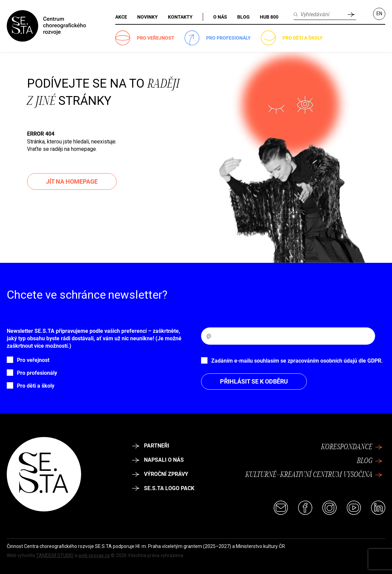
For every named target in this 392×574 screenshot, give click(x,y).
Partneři (151, 446)
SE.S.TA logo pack (163, 488)
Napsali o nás (158, 460)
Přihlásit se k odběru (254, 381)
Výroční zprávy (160, 474)
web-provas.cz (94, 555)
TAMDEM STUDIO (55, 555)
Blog (370, 461)
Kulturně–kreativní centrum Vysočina (314, 475)
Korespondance (352, 447)
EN (379, 14)
